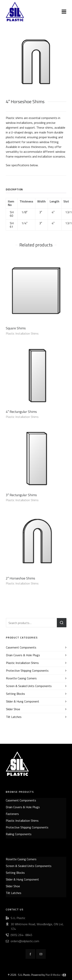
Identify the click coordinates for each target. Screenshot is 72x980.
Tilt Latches (14, 717)
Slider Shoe (13, 709)
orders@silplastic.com (25, 941)
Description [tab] (14, 189)
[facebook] (30, 954)
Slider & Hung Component (23, 701)
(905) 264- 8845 (21, 935)
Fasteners (12, 814)
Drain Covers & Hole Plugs (23, 655)
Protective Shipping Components (27, 670)
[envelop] (41, 954)
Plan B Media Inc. (55, 975)
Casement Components (21, 647)
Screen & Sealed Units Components (29, 686)
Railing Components (19, 834)
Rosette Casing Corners (21, 678)
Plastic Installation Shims (22, 333)
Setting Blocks (15, 694)
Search (62, 623)
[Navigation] (64, 12)
